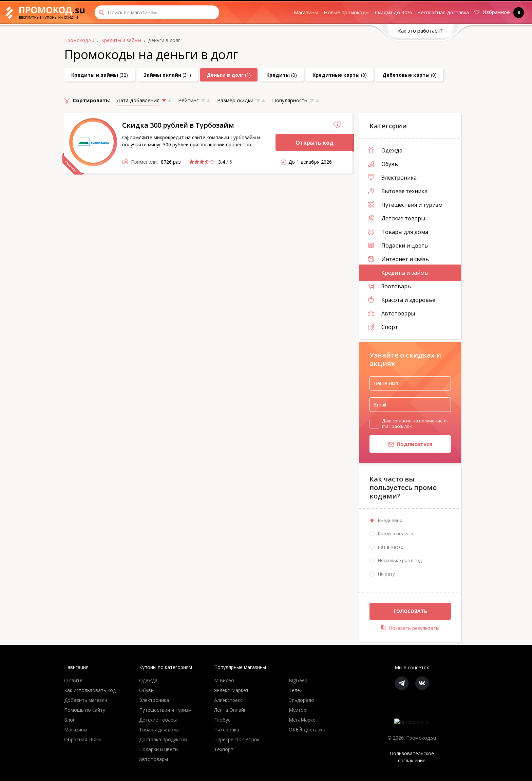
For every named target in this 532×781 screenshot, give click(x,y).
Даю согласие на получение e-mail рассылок (415, 423)
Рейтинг (188, 100)
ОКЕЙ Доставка (307, 730)
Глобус (222, 720)
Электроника (392, 178)
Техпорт (224, 749)
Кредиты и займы (398, 273)
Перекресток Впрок (237, 739)
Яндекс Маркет (231, 690)
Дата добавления (138, 100)
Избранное (498, 12)
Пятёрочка (227, 730)
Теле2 (296, 690)
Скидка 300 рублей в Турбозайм (178, 125)
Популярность (290, 100)
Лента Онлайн (230, 710)
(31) (167, 75)
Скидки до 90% (393, 12)
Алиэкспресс (228, 700)
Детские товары (396, 218)
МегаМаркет (303, 720)
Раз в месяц (391, 547)
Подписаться (401, 444)
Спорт (383, 327)
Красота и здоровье (402, 300)
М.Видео (224, 680)
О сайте (73, 680)
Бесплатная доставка (443, 12)
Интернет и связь (398, 259)
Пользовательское (412, 757)
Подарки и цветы (398, 246)
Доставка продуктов (163, 739)
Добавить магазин (86, 700)
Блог (70, 720)
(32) (100, 75)
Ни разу (386, 574)
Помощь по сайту (85, 710)
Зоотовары (390, 286)
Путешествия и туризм (405, 205)
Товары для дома (398, 232)
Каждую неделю (396, 533)
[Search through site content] (157, 12)
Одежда (385, 150)
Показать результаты (410, 628)
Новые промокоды (347, 12)
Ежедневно (390, 520)
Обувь (383, 164)
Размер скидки (235, 100)
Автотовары (391, 313)
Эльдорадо (301, 700)
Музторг (299, 710)
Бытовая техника (398, 191)
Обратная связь (83, 739)
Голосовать (410, 611)
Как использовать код (90, 690)
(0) (282, 75)
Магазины (306, 12)
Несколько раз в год (400, 560)
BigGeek (298, 680)
